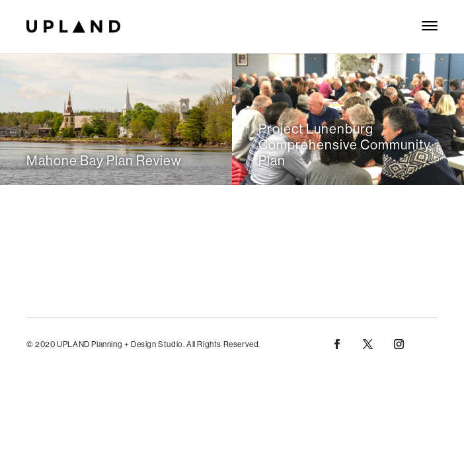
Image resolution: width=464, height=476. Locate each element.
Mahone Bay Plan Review (104, 160)
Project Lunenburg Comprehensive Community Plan (345, 144)
